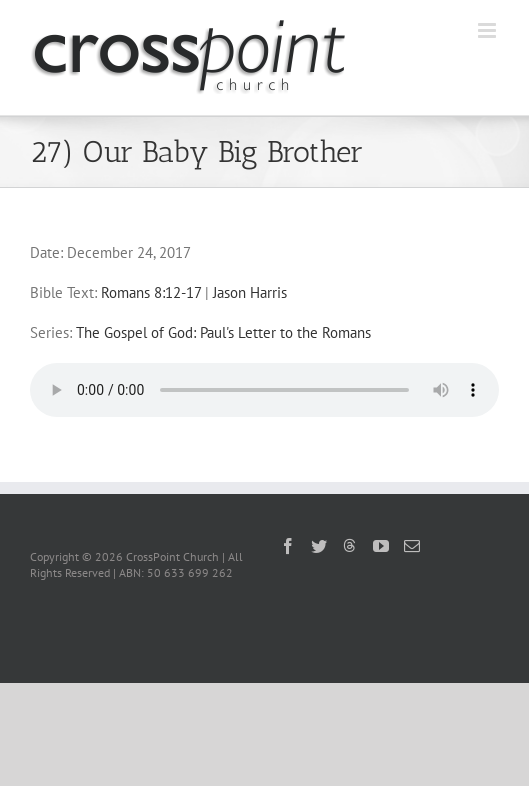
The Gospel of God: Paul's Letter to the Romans (223, 332)
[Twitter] (319, 546)
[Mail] (412, 546)
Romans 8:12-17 (151, 292)
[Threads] (350, 545)
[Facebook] (288, 546)
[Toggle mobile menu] (488, 30)
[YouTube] (381, 546)
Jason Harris (250, 292)
